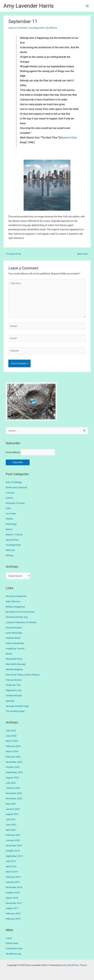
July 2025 (11, 730)
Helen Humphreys (15, 643)
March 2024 (12, 751)
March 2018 (12, 898)
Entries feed (12, 943)
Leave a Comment (18, 28)
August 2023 (12, 778)
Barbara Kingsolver (16, 607)
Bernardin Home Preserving (20, 612)
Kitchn (9, 654)
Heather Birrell (13, 638)
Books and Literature (16, 487)
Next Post (84, 254)
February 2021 (13, 835)
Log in (9, 938)
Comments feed (14, 948)
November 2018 (14, 887)
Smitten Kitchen (14, 695)
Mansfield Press (14, 659)
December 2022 (14, 793)
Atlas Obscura (13, 601)
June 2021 (11, 825)
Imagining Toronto (15, 648)
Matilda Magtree (14, 669)
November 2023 (14, 762)
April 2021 (11, 830)
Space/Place (12, 540)
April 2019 (11, 866)
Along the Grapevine (16, 596)
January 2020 (13, 840)
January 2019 (13, 882)
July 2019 (11, 861)
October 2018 (13, 893)
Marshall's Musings (16, 664)
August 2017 (12, 908)
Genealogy (11, 524)
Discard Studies (14, 628)
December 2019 (14, 845)
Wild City (10, 550)
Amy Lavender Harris (29, 6)
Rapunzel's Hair (14, 690)
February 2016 (13, 913)
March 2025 (12, 741)
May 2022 (11, 804)
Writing (9, 555)
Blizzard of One (68, 138)
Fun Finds (11, 514)
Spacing (10, 701)
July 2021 (11, 819)
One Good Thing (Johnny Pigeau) (23, 675)
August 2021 (12, 814)
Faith (8, 508)
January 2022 (13, 809)
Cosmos (10, 493)
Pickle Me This (13, 685)
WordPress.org (13, 954)
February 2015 (13, 919)
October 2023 (13, 767)
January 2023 (13, 788)
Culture (10, 498)
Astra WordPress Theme (74, 965)
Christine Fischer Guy (17, 617)
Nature (9, 529)
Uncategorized (37, 28)
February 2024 (13, 757)
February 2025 (13, 746)
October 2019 (13, 851)
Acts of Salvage (14, 482)
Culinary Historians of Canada (21, 622)
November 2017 (14, 903)
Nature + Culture (14, 534)
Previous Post (12, 254)
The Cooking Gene (15, 711)
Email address (13, 452)
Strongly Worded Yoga (17, 706)
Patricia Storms (14, 680)
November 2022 (14, 798)
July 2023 (11, 783)
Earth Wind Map (14, 633)
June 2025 (11, 736)
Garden (10, 519)
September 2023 (14, 772)
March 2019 (12, 872)
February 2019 (13, 877)
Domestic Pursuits (15, 503)
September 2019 (14, 856)
